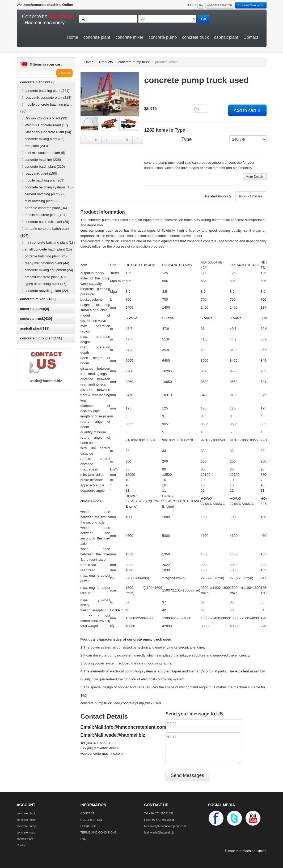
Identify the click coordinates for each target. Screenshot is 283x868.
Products (106, 62)
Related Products (218, 196)
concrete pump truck (134, 62)
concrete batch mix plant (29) (45, 222)
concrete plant (97, 37)
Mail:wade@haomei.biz (120, 735)
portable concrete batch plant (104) (45, 232)
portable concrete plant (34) (44, 208)
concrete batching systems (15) (47, 187)
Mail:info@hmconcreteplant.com (130, 727)
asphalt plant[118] (35, 328)
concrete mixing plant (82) (43, 139)
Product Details (251, 196)
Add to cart (247, 110)
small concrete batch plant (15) (46, 249)
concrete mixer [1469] (38, 299)
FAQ (83, 839)
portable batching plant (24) (44, 256)
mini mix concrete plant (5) (43, 153)
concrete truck (195, 37)
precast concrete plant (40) (43, 277)
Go (204, 19)
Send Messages (188, 775)
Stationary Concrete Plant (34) (46, 132)
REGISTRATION (91, 820)
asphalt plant (226, 37)
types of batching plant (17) (43, 284)
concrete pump (163, 37)
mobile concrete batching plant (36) (46, 108)
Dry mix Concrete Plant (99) (44, 118)
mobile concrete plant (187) (44, 215)
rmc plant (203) (34, 146)
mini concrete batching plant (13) (48, 242)
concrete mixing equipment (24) (47, 270)
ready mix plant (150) (39, 173)
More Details (255, 177)
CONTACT (87, 813)
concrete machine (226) (41, 160)
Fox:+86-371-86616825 (160, 820)
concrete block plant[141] (41, 338)
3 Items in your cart (46, 64)
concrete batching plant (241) (45, 91)
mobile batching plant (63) (43, 180)
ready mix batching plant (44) (45, 263)
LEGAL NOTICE (91, 826)
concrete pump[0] (35, 309)
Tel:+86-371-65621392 (159, 813)
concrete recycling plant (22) (44, 291)
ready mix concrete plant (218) (46, 98)
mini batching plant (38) (41, 201)
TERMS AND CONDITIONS (99, 832)
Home (72, 37)
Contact (251, 37)
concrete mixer (129, 37)
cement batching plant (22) (43, 194)
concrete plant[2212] (37, 82)
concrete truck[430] (36, 319)
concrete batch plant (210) (43, 167)
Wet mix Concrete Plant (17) (44, 125)
